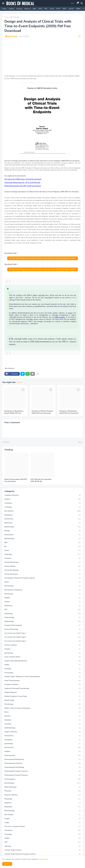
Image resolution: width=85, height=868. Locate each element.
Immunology (42, 673)
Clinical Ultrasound (42, 574)
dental (42, 582)
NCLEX (71, 9)
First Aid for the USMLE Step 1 (42, 633)
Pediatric (42, 751)
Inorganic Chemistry (42, 684)
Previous (7, 442)
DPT (46, 9)
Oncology (42, 724)
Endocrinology (42, 617)
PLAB (52, 9)
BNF (42, 543)
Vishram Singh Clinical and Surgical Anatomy (42, 854)
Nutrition (42, 716)
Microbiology (42, 704)
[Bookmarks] (77, 3)
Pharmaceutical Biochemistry (42, 759)
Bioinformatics (42, 527)
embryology (42, 614)
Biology (42, 531)
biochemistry (42, 519)
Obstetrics (42, 720)
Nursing (19, 9)
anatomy (42, 499)
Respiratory (42, 807)
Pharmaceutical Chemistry (42, 763)
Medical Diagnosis (42, 692)
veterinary (42, 846)
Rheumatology (42, 811)
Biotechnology (42, 539)
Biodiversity (42, 523)
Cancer (42, 550)
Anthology (42, 507)
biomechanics (42, 535)
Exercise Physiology (42, 629)
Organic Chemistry (42, 732)
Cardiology (42, 554)
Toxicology (42, 834)
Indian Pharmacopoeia (42, 681)
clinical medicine (42, 566)
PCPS (58, 9)
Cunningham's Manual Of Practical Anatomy (42, 578)
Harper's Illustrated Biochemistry (42, 661)
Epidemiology (42, 621)
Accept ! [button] (7, 864)
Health (42, 665)
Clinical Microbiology (42, 570)
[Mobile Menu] (3, 3)
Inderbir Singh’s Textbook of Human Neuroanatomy (42, 677)
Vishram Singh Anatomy (42, 850)
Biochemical (42, 515)
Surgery (42, 819)
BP (42, 547)
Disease (42, 602)
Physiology (42, 799)
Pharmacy (42, 791)
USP (42, 842)
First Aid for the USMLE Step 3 (42, 641)
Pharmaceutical (42, 755)
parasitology (42, 744)
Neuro (42, 712)
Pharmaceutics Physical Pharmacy (42, 775)
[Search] (82, 3)
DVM (40, 9)
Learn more (44, 859)
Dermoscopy (42, 594)
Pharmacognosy (42, 779)
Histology (42, 669)
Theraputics (42, 830)
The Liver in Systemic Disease (42, 826)
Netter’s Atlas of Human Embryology (42, 708)
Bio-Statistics (15, 17)
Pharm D (27, 9)
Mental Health (42, 700)
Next (80, 442)
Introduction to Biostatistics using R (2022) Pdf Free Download (14, 412)
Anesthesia (42, 503)
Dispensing (42, 606)
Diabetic (42, 598)
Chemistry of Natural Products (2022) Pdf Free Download (42, 412)
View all (19, 382)
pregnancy (42, 803)
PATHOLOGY (42, 748)
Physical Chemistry (42, 795)
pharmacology (42, 783)
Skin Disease (42, 815)
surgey (42, 822)
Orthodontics (42, 736)
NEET (65, 9)
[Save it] (79, 36)
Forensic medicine (42, 645)
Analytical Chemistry (42, 495)
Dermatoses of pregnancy (42, 590)
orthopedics (42, 740)
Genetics (42, 649)
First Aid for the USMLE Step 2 (42, 637)
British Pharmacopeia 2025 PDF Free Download (16, 480)
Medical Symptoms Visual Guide (42, 696)
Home (4, 9)
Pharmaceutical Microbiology (42, 767)
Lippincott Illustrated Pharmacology (42, 688)
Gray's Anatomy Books (42, 657)
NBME (78, 9)
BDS (34, 9)
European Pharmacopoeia (42, 625)
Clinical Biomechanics (42, 562)
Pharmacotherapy (42, 787)
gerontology (42, 653)
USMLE (11, 9)
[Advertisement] (42, 56)
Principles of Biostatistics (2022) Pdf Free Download (69, 412)
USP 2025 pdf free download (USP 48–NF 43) (41, 480)
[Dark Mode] (73, 3)
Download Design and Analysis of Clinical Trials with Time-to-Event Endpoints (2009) (44, 258)
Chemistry (42, 558)
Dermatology (42, 586)
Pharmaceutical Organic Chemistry (42, 771)
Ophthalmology (42, 728)
